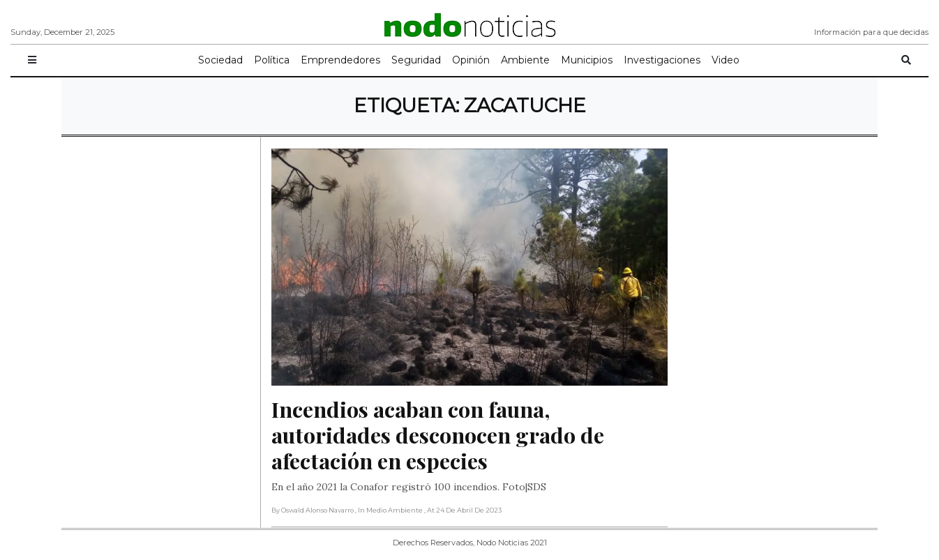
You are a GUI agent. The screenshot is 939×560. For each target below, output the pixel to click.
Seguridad (416, 60)
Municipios (587, 60)
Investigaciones (662, 60)
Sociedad (220, 60)
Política (272, 60)
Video (726, 60)
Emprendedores (340, 60)
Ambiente (525, 60)
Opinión (471, 60)
